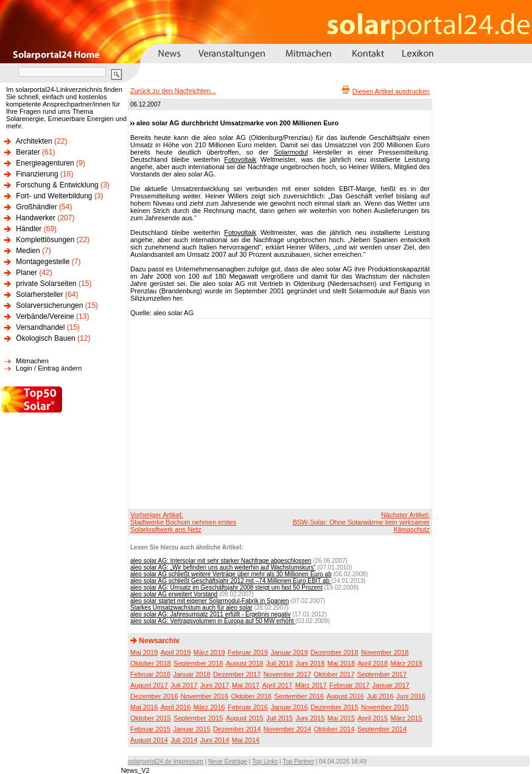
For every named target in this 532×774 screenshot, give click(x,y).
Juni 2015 (310, 718)
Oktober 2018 (151, 663)
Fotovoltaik (240, 159)
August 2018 (245, 663)
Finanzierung (37, 174)
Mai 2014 (246, 740)
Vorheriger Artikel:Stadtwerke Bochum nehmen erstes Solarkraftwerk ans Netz (183, 522)
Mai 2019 (144, 652)
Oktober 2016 (251, 696)
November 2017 (287, 674)
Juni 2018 (310, 663)
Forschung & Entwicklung (57, 185)
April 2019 (176, 652)
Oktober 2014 (334, 729)
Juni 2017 (215, 685)
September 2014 (382, 729)
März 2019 (209, 652)
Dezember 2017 (237, 674)
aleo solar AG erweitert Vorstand (174, 594)
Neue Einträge (228, 762)
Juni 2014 (215, 740)
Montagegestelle (43, 262)
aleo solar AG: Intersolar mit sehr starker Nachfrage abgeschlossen (221, 561)
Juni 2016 (411, 696)
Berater (28, 152)
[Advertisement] (267, 413)
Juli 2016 (380, 696)
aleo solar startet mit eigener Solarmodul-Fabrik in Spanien (210, 601)
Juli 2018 (279, 663)
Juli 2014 (184, 740)
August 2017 (149, 685)
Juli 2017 (184, 685)
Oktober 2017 (334, 674)
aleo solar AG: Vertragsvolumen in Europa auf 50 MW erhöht (213, 621)
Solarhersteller (39, 295)
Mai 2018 (341, 663)
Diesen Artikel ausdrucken (391, 91)
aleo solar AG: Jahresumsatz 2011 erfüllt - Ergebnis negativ (210, 614)
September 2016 (299, 696)
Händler (29, 229)
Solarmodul (291, 152)
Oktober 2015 (151, 718)
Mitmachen (32, 361)
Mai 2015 (341, 718)
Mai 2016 (144, 707)
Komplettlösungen (45, 240)
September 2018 (198, 663)
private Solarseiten (46, 284)
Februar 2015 (150, 729)
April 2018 (373, 663)
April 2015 (373, 718)
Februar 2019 (248, 652)
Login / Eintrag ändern (49, 368)
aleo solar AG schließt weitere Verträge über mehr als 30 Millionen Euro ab (231, 574)
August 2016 (345, 696)
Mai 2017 (246, 685)
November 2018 (385, 652)
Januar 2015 (192, 729)
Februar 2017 (349, 685)
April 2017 (278, 685)
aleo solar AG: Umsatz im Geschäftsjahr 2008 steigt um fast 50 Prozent (226, 587)
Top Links (265, 762)
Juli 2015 (279, 718)
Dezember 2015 (334, 707)
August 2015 (245, 718)
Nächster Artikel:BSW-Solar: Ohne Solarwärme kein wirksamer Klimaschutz (361, 522)
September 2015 (198, 718)
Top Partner (298, 762)
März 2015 (407, 718)
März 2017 (311, 685)
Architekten (34, 141)
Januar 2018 (192, 674)
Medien (28, 251)
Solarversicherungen (49, 305)
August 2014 (149, 740)
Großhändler (36, 207)
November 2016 (205, 696)
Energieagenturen (45, 163)
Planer (26, 273)
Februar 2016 (248, 707)
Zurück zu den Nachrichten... (173, 91)
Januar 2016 (289, 707)
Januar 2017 (391, 685)
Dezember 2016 (154, 696)
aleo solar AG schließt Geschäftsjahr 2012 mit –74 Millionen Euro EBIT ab (231, 581)
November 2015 (385, 707)
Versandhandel (40, 327)
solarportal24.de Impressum (166, 762)
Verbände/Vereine (45, 316)
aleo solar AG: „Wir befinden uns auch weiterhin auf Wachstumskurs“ (223, 567)
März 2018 (407, 663)
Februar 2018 (150, 674)
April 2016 (176, 707)
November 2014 (287, 729)
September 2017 (382, 674)
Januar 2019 (289, 652)
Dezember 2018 (334, 652)
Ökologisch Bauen (45, 338)
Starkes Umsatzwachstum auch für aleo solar (191, 608)
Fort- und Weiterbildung (54, 196)
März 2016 (209, 707)
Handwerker (36, 218)
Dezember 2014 (237, 729)
